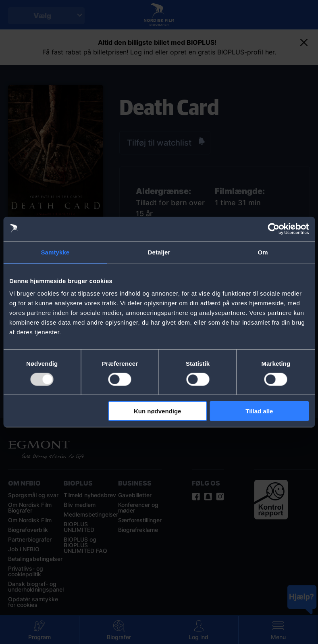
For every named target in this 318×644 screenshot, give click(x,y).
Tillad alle (259, 411)
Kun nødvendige (158, 411)
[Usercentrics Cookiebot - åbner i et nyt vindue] (273, 229)
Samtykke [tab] (55, 252)
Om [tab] (263, 252)
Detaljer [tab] (159, 252)
